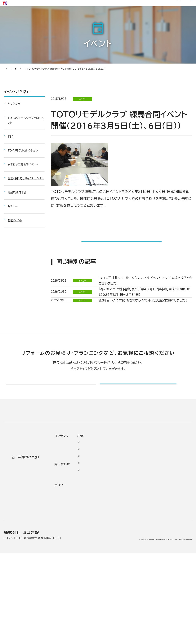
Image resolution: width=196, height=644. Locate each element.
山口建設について (177, 16)
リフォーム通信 (83, 5)
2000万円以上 (68, 541)
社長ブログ (99, 5)
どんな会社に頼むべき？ (25, 528)
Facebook (171, 526)
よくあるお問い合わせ (25, 563)
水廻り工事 (64, 527)
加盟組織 (106, 548)
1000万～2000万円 (70, 549)
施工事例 (93, 16)
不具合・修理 (138, 559)
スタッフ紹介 (107, 574)
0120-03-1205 (141, 5)
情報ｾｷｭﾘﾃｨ (138, 587)
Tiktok (168, 555)
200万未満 (65, 576)
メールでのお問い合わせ (124, 451)
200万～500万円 (71, 569)
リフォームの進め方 (25, 520)
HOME (8, 84)
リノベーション (67, 520)
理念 (103, 541)
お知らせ (67, 5)
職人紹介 (106, 583)
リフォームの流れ (23, 538)
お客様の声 (115, 16)
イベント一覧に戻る (121, 261)
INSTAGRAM (171, 539)
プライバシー (138, 576)
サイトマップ (115, 5)
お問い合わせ (139, 548)
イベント (20, 84)
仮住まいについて (24, 545)
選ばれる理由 (69, 16)
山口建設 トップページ (19, 487)
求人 (103, 597)
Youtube (170, 519)
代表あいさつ (108, 532)
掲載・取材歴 (107, 563)
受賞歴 (105, 555)
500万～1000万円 (70, 560)
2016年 (72, 84)
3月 (83, 84)
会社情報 (106, 524)
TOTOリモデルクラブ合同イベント (46, 84)
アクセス (106, 590)
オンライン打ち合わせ (24, 553)
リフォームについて (143, 16)
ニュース (137, 519)
